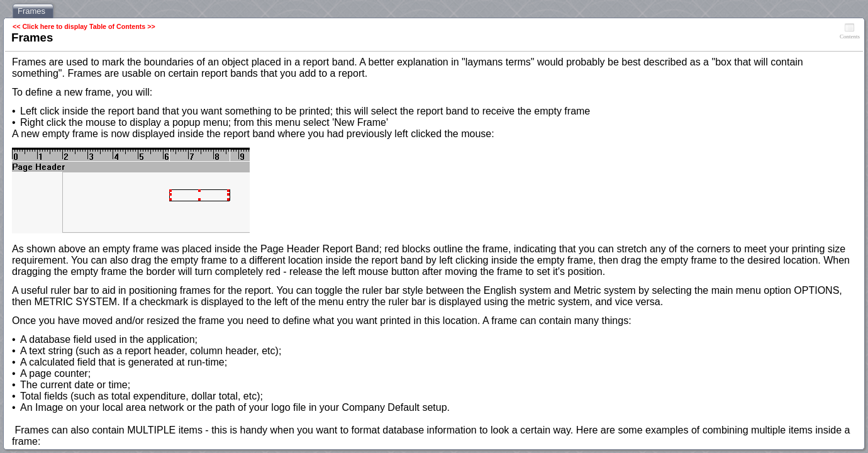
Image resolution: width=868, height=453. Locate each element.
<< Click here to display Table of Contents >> (84, 26)
